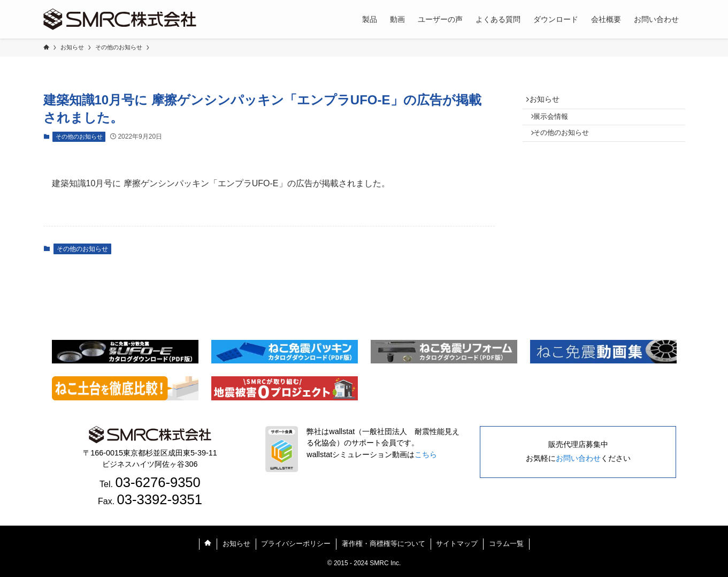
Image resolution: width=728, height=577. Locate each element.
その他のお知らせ (79, 136)
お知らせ (549, 101)
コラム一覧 (506, 544)
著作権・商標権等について (384, 544)
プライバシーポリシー (296, 544)
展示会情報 (557, 123)
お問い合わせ (578, 458)
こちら (426, 454)
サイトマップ (457, 544)
